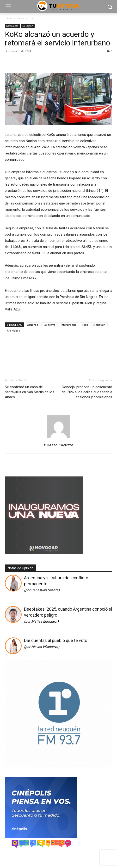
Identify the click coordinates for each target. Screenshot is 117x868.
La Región (28, 26)
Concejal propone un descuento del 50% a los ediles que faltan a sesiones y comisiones (87, 392)
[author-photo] (59, 438)
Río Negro (14, 330)
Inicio (8, 18)
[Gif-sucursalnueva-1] (44, 553)
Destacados (25, 18)
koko (85, 325)
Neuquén (99, 325)
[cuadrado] (58, 765)
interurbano (69, 325)
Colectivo (49, 325)
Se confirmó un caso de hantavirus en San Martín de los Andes (30, 392)
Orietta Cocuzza (58, 445)
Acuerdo (33, 325)
